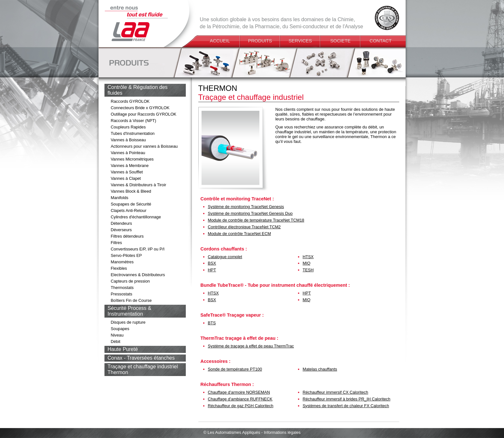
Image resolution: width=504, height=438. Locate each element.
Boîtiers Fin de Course (131, 300)
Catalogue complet (225, 257)
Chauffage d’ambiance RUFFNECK (240, 399)
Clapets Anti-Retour (129, 210)
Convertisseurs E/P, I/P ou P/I (138, 249)
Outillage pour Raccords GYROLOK (144, 114)
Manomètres (122, 262)
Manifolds (120, 198)
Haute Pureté (123, 349)
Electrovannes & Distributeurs (138, 275)
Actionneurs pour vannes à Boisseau (144, 146)
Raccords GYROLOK (130, 101)
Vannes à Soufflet (127, 172)
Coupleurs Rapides (128, 127)
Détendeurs (122, 223)
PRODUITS (260, 41)
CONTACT (381, 41)
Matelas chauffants (320, 369)
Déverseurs (121, 230)
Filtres (117, 243)
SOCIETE (340, 41)
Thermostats (122, 288)
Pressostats (122, 294)
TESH (308, 270)
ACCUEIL (220, 41)
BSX (212, 263)
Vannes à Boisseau (128, 140)
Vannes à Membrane (130, 166)
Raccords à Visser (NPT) (134, 121)
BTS (212, 323)
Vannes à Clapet (126, 178)
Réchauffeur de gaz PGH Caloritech (241, 406)
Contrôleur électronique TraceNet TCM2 (244, 227)
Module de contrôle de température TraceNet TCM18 (256, 220)
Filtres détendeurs (127, 236)
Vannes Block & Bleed (131, 191)
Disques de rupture (128, 322)
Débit (116, 342)
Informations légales (282, 432)
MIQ (307, 263)
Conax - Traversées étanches (141, 358)
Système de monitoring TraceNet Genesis (246, 207)
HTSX (308, 257)
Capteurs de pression (130, 281)
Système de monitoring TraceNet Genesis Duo (250, 213)
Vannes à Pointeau (128, 153)
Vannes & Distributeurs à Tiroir (139, 185)
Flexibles (119, 268)
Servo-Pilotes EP (126, 255)
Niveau (117, 335)
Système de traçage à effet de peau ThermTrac (251, 346)
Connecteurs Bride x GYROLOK (140, 108)
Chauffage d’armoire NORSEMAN (239, 392)
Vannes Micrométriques (132, 159)
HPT (212, 270)
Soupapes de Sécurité (131, 204)
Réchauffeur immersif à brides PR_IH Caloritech (347, 399)
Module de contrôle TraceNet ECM (239, 234)
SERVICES (300, 41)
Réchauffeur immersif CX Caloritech (336, 392)
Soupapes (120, 329)
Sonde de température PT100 (235, 369)
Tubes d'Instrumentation (133, 133)
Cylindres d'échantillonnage (136, 217)
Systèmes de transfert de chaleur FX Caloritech (346, 406)
